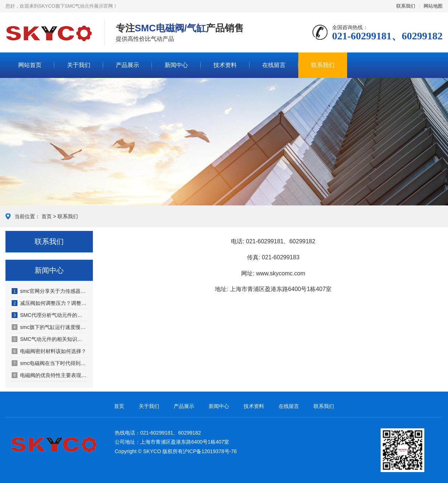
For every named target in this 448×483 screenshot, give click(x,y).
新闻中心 (176, 65)
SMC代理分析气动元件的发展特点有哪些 (50, 315)
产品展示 (127, 65)
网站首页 (30, 65)
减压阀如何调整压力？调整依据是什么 (50, 303)
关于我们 (79, 65)
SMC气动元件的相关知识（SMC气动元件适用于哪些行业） (50, 339)
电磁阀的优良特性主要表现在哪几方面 (50, 375)
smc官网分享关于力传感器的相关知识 (50, 291)
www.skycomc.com (281, 273)
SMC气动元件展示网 (50, 33)
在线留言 (274, 65)
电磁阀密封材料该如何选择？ (49, 351)
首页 (47, 216)
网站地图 (433, 6)
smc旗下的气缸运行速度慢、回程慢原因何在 (50, 327)
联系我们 (406, 6)
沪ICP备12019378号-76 (210, 451)
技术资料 (225, 65)
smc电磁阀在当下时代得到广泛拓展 (50, 363)
